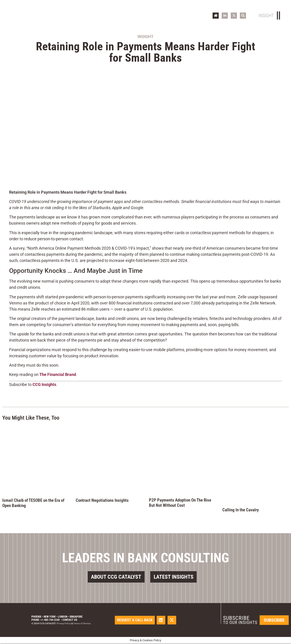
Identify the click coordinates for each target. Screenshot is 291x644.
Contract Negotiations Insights (102, 500)
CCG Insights (44, 384)
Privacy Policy (64, 624)
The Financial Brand (58, 374)
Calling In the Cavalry (241, 510)
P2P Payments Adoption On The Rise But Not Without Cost (180, 503)
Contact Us (70, 620)
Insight (145, 37)
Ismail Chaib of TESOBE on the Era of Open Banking (33, 503)
